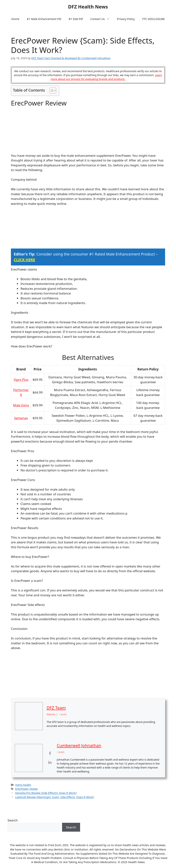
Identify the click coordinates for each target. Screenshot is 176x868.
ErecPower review (26, 789)
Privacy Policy (126, 19)
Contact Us (102, 19)
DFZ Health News (88, 7)
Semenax (21, 418)
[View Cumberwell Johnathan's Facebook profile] (50, 753)
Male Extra (21, 405)
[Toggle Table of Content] (51, 91)
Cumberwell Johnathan (79, 745)
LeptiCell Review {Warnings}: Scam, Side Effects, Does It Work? (55, 797)
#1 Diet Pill (76, 19)
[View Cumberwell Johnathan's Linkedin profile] (50, 762)
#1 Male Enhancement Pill (44, 19)
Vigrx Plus (21, 380)
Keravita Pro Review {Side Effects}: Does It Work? (46, 793)
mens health (23, 785)
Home (15, 19)
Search (13, 820)
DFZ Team (56, 707)
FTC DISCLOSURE (154, 19)
